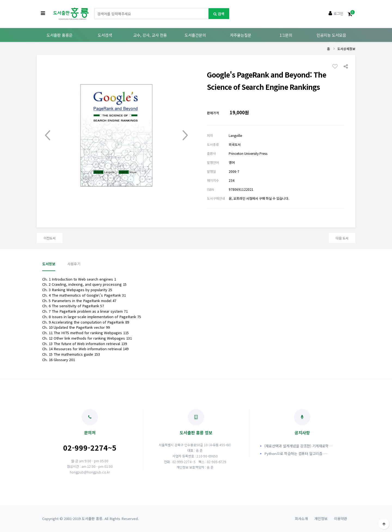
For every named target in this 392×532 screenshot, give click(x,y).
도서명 (94, 8)
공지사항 (302, 422)
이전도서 (50, 238)
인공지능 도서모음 (331, 35)
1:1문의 (286, 35)
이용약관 (341, 519)
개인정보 (321, 519)
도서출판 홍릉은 (59, 35)
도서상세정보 (346, 49)
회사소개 (301, 519)
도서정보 (49, 264)
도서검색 (105, 35)
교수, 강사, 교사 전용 (150, 35)
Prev (48, 135)
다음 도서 (342, 238)
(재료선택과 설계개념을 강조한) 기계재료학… (298, 446)
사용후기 (74, 264)
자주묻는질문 (241, 35)
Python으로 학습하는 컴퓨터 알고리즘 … (296, 453)
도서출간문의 (195, 35)
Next (185, 135)
